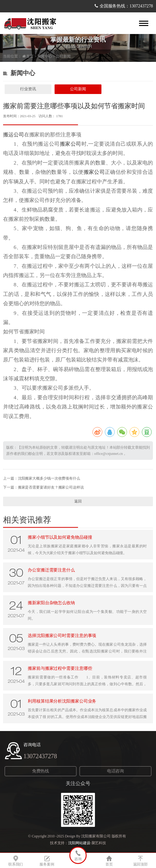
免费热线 (41, 771)
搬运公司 (14, 135)
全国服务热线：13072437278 (126, 6)
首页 (30, 56)
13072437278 (40, 756)
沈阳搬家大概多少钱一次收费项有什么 (49, 478)
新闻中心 (45, 56)
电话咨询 (116, 771)
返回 (78, 501)
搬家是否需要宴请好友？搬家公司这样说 (51, 487)
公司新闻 (63, 56)
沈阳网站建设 (79, 843)
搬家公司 (71, 144)
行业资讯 (28, 89)
